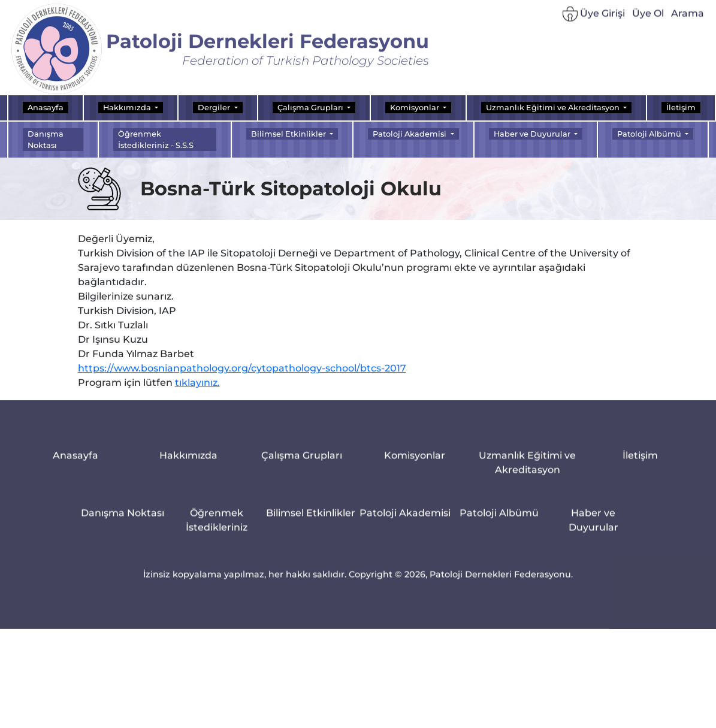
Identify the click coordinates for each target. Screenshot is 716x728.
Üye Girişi (594, 19)
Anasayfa (46, 108)
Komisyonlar (415, 464)
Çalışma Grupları (302, 464)
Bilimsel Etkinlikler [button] (289, 134)
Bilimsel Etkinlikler (311, 522)
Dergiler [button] (215, 108)
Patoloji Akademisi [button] (410, 134)
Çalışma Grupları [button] (311, 108)
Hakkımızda (188, 464)
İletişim (681, 108)
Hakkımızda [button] (128, 108)
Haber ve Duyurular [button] (533, 134)
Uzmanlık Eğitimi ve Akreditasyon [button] (554, 108)
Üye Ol (648, 18)
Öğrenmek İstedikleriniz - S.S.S (156, 140)
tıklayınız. (197, 390)
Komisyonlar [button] (416, 108)
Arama (688, 18)
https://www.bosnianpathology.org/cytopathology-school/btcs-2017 (242, 375)
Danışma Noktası (46, 140)
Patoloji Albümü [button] (650, 134)
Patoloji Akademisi (405, 522)
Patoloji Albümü (499, 522)
